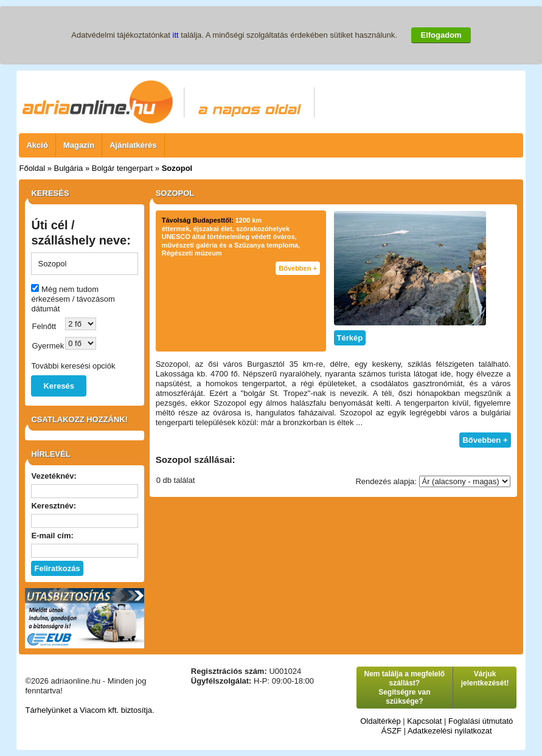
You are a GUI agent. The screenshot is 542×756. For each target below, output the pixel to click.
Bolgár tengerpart (122, 168)
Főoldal (32, 168)
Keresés (59, 386)
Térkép (350, 338)
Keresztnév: (54, 506)
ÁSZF (391, 731)
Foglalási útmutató (481, 721)
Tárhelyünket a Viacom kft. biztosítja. (89, 710)
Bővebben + (298, 268)
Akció (37, 145)
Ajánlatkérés (133, 145)
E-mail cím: (52, 536)
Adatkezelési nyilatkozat (450, 731)
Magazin (79, 145)
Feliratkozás (57, 568)
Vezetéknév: (54, 476)
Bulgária (69, 168)
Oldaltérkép (380, 721)
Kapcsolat (424, 721)
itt (176, 35)
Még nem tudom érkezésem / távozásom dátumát (73, 299)
